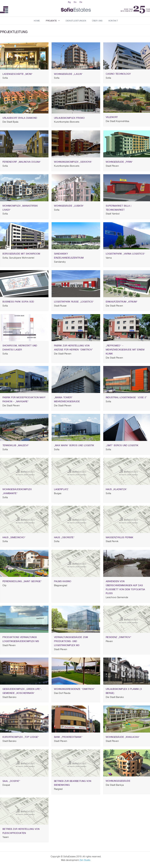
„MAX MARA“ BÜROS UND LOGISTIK (76, 448)
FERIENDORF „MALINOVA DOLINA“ (24, 164)
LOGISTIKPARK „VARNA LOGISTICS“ (127, 256)
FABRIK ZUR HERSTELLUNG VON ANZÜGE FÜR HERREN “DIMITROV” (76, 350)
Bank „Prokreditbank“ (76, 739)
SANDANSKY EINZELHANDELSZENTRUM (76, 258)
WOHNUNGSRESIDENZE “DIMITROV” (76, 691)
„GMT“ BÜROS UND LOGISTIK (127, 448)
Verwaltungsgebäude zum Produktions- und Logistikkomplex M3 (76, 643)
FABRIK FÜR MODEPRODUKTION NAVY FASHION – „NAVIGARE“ (24, 402)
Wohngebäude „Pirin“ (127, 164)
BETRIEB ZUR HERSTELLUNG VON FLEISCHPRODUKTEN (24, 833)
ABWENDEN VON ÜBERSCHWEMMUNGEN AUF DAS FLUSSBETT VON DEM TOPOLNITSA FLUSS (127, 589)
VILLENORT (127, 119)
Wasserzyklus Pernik (127, 540)
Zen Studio (85, 860)
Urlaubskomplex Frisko (76, 120)
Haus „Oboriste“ (76, 540)
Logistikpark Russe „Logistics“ (76, 304)
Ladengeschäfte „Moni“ (24, 76)
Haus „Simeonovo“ (24, 540)
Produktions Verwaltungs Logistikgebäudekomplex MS (24, 641)
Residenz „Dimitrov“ (127, 639)
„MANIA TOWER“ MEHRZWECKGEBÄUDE (76, 402)
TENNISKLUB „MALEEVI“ (24, 448)
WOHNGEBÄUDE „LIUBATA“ (76, 208)
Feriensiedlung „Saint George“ (24, 583)
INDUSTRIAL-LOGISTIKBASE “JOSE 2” (127, 400)
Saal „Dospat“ (24, 783)
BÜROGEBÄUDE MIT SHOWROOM (24, 256)
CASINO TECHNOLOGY (127, 76)
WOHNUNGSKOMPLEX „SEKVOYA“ (76, 164)
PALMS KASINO (76, 583)
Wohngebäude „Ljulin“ (76, 76)
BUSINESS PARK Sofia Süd (24, 304)
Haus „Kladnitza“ (127, 491)
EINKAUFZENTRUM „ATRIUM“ (127, 304)
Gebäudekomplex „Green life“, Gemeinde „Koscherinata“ (24, 693)
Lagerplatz (76, 491)
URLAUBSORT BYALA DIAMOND (24, 120)
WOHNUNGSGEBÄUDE (127, 783)
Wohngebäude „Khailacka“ (127, 739)
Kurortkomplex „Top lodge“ (24, 739)
